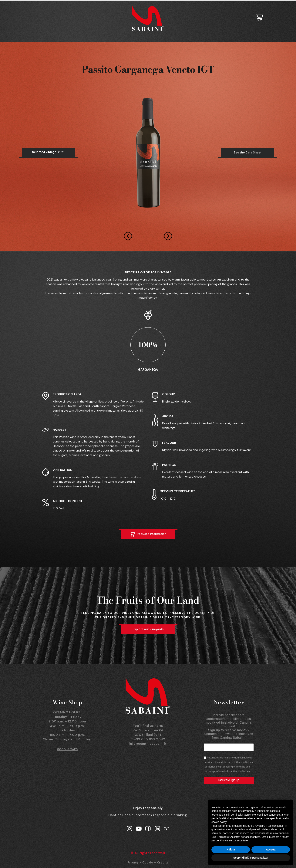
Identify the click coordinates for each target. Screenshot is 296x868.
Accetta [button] (271, 850)
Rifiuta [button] (231, 850)
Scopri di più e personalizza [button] (251, 858)
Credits (163, 862)
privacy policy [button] (246, 811)
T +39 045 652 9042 (148, 739)
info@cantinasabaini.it (148, 744)
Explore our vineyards (148, 629)
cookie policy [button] (219, 822)
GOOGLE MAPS (67, 749)
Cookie (148, 862)
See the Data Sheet (248, 152)
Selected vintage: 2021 (48, 152)
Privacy (133, 862)
